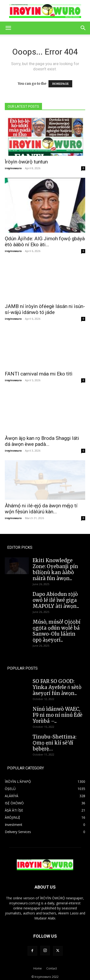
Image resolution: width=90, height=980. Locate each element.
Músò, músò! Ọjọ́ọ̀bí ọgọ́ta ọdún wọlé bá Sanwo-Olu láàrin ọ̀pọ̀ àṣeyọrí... (57, 628)
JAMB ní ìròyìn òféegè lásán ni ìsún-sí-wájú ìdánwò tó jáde (45, 309)
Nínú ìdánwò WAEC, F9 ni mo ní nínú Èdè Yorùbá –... (57, 712)
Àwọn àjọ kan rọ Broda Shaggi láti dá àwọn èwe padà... (42, 439)
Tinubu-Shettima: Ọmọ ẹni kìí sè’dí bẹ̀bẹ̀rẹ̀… (54, 740)
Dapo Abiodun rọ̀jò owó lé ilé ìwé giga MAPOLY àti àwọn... (56, 597)
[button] (8, 28)
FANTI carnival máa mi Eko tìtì (39, 374)
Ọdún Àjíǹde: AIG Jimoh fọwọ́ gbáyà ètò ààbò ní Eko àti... (45, 242)
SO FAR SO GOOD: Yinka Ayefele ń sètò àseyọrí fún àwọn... (57, 685)
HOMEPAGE (60, 84)
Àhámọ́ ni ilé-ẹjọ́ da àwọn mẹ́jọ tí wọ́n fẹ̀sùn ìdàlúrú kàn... (41, 506)
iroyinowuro (13, 168)
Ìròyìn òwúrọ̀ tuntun (26, 162)
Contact (52, 966)
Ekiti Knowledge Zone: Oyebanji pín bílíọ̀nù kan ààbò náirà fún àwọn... (55, 567)
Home (38, 966)
